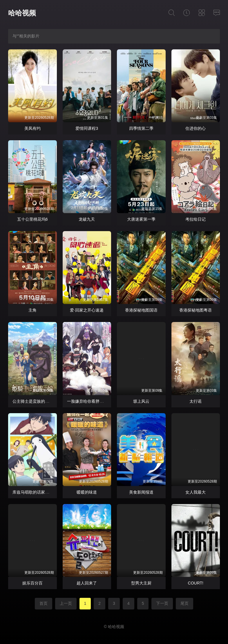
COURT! (196, 583)
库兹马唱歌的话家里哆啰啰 (37, 492)
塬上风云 (141, 401)
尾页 (184, 603)
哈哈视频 (22, 13)
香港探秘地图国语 (141, 310)
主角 (32, 310)
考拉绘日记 (196, 219)
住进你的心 (196, 128)
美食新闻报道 (141, 492)
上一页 (66, 603)
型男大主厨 (141, 583)
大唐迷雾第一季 (141, 219)
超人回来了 (87, 583)
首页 (44, 603)
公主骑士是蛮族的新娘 (33, 401)
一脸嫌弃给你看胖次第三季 (91, 401)
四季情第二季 (141, 128)
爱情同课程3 (87, 128)
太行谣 (196, 401)
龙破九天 (87, 219)
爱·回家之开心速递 (87, 310)
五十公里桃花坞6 (32, 219)
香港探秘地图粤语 (196, 310)
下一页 (162, 603)
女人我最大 (196, 492)
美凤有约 (32, 128)
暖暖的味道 (87, 492)
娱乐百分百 (32, 583)
